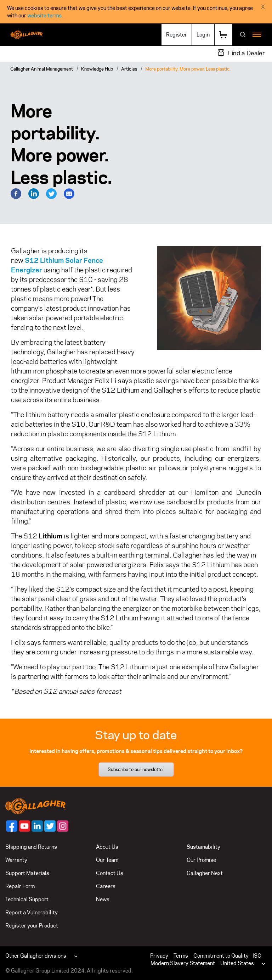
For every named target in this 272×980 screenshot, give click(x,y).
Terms (181, 956)
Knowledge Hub (97, 69)
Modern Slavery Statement (183, 963)
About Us (107, 847)
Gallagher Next (205, 873)
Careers (106, 886)
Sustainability (203, 847)
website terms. (45, 15)
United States (237, 963)
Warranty (16, 860)
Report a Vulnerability (32, 912)
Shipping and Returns (31, 847)
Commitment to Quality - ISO (227, 956)
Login (203, 35)
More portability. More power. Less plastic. (188, 69)
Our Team (107, 860)
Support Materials (27, 873)
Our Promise (201, 860)
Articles (129, 69)
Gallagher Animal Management (42, 69)
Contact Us (110, 873)
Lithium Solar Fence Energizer (57, 265)
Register (177, 35)
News (103, 899)
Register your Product (32, 926)
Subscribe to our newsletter (136, 769)
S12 (32, 260)
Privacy (159, 956)
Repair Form (20, 886)
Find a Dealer (246, 53)
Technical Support (27, 899)
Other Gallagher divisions (36, 956)
